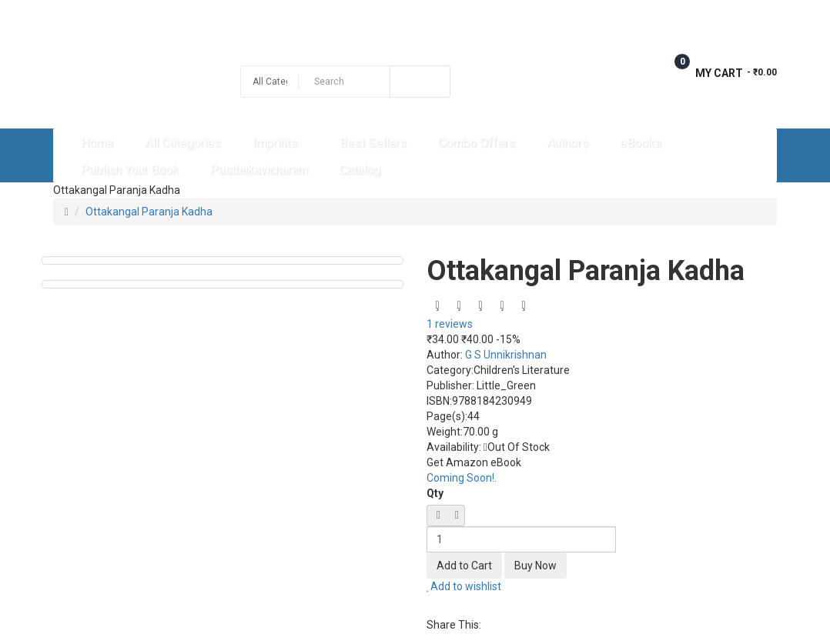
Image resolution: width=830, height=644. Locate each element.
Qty (435, 493)
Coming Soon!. (462, 478)
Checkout (691, 17)
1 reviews (450, 324)
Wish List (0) (606, 17)
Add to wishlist (464, 586)
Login (763, 17)
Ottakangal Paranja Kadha (149, 212)
